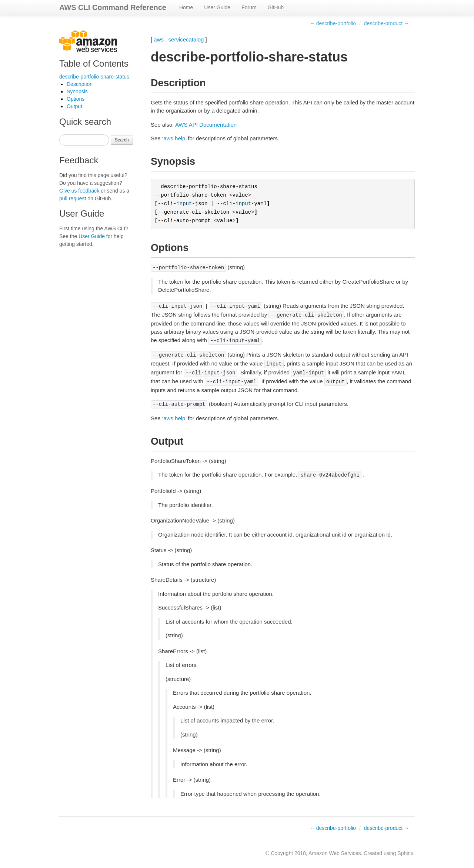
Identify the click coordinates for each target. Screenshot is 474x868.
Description (80, 84)
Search (122, 140)
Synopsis (77, 91)
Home (186, 7)
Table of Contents (94, 64)
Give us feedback (79, 191)
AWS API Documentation (206, 125)
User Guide (217, 7)
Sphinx (405, 853)
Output (74, 106)
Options (76, 99)
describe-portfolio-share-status (94, 77)
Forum (249, 7)
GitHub (276, 7)
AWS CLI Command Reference (113, 7)
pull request (73, 198)
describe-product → (387, 23)
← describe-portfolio (333, 23)
